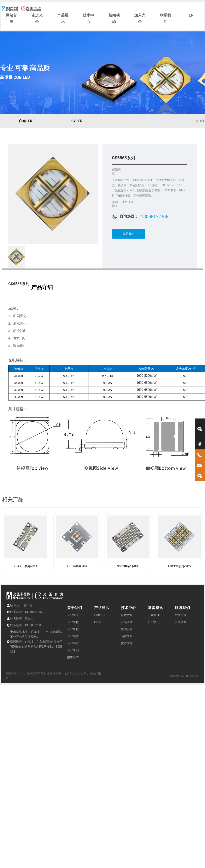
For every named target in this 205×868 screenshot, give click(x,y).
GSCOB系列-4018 (26, 566)
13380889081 (34, 625)
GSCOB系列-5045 (179, 566)
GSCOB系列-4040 (77, 566)
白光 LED (26, 121)
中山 (93, 674)
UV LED (77, 121)
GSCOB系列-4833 (128, 566)
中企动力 (84, 674)
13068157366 (155, 216)
